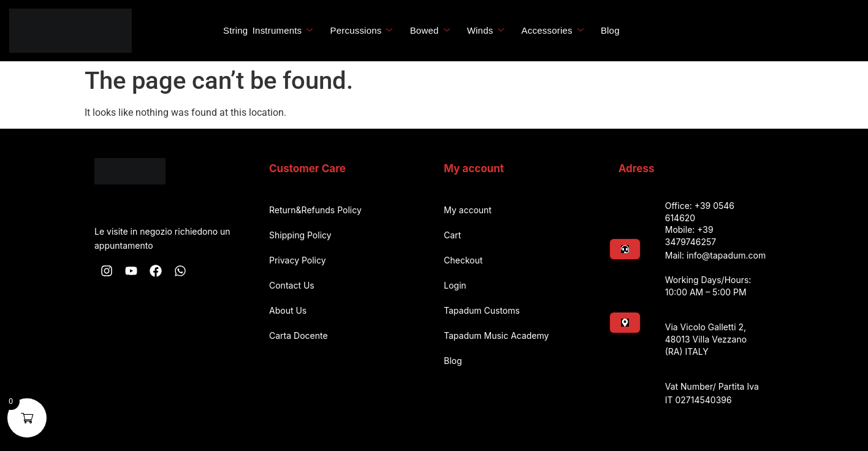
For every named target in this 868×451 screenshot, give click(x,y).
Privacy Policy (298, 260)
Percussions (362, 30)
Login (455, 285)
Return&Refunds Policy (315, 210)
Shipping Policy (300, 235)
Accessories (553, 30)
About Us (288, 310)
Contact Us (292, 285)
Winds (486, 30)
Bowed (430, 30)
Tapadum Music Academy (496, 335)
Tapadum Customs (482, 310)
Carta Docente (299, 335)
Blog (610, 30)
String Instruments (268, 30)
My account (468, 210)
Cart (452, 235)
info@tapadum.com (726, 255)
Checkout (463, 260)
